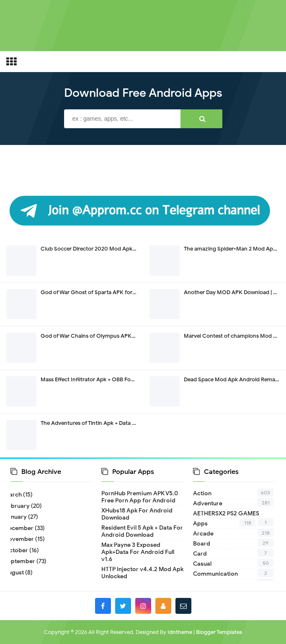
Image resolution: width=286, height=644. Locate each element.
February (20, 506)
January (19, 517)
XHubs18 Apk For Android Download (137, 514)
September (23, 561)
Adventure (208, 503)
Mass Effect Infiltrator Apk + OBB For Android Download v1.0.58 (120, 379)
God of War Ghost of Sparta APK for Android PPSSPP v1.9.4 (115, 292)
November (22, 539)
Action (202, 493)
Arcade (203, 534)
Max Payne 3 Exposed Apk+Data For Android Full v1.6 (138, 552)
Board (202, 544)
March (16, 495)
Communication (215, 574)
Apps (200, 524)
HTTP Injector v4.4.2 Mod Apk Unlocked (142, 573)
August (17, 573)
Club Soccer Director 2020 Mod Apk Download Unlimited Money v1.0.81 (131, 249)
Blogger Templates (219, 632)
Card (200, 554)
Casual (202, 564)
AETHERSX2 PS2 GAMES (226, 513)
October (19, 550)
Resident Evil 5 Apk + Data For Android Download (142, 531)
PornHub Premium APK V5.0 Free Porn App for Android (140, 497)
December (22, 528)
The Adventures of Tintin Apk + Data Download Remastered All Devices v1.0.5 (137, 423)
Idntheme (180, 632)
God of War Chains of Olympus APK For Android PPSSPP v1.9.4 (120, 336)
